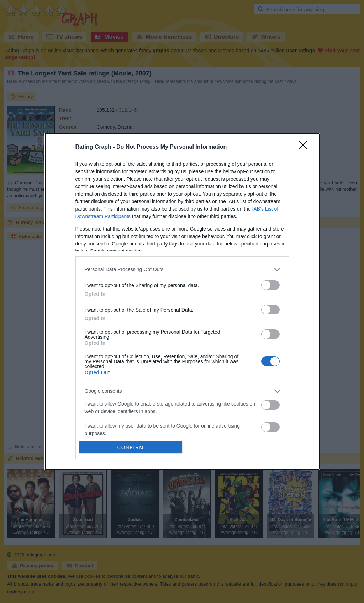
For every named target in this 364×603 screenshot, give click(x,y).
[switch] (270, 285)
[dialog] (182, 302)
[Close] (305, 147)
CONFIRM (131, 447)
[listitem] (182, 269)
